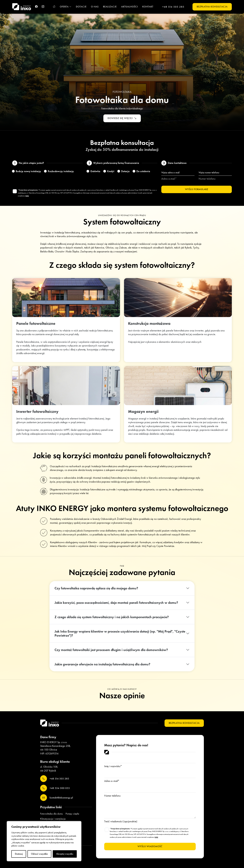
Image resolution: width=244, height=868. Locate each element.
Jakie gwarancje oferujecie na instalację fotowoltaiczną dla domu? (102, 664)
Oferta (66, 7)
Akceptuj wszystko (65, 854)
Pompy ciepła (72, 814)
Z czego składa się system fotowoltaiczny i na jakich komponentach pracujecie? (112, 617)
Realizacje (110, 7)
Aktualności (130, 7)
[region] (44, 841)
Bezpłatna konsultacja (212, 7)
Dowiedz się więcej (122, 118)
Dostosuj (19, 854)
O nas (95, 7)
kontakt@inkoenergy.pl (57, 798)
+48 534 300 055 (55, 788)
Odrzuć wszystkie (39, 854)
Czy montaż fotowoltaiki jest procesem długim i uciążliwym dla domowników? (111, 650)
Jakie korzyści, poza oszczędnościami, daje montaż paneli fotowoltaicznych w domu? (116, 603)
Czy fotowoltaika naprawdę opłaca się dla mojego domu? (96, 588)
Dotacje (81, 7)
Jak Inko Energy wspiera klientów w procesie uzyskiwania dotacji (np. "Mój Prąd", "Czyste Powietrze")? (120, 633)
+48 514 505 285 (173, 7)
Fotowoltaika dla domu (52, 814)
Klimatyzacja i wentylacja (53, 819)
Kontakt (148, 7)
